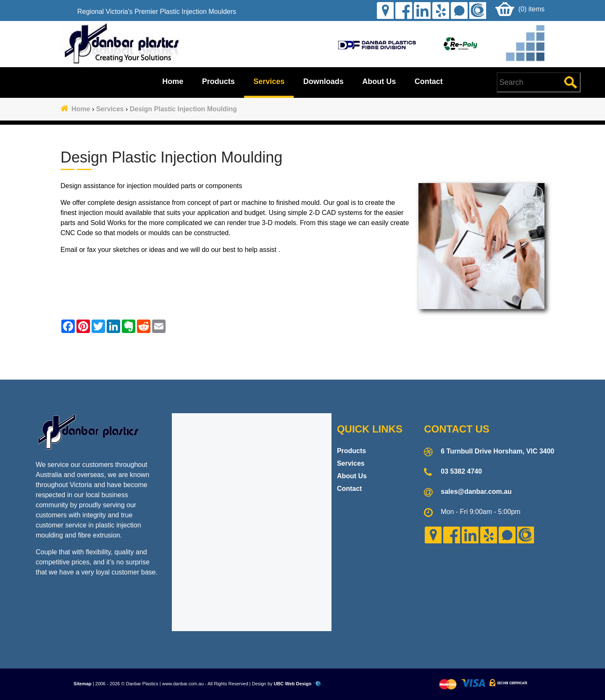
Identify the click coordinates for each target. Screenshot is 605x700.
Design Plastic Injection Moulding (183, 109)
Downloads (324, 81)
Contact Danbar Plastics (302, 353)
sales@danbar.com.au (476, 492)
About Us (379, 81)
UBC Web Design (292, 684)
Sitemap (83, 684)
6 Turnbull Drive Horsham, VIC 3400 (497, 451)
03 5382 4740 (461, 471)
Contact (429, 81)
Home (173, 81)
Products (218, 81)
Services (269, 81)
